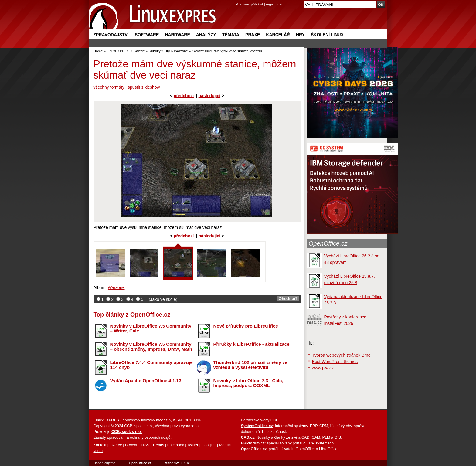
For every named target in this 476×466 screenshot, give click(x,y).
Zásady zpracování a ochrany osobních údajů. (133, 437)
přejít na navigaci (238, 0)
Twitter (193, 445)
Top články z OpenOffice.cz (132, 315)
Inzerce (116, 445)
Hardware (177, 35)
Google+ (209, 445)
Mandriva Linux (177, 463)
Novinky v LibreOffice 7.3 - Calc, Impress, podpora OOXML (248, 383)
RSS (145, 445)
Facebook (176, 445)
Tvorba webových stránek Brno (341, 355)
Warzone (181, 51)
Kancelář (278, 35)
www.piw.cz (323, 368)
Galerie (139, 51)
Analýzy (206, 35)
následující (209, 96)
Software (147, 35)
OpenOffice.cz (328, 243)
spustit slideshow (144, 87)
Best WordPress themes (335, 362)
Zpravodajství (111, 35)
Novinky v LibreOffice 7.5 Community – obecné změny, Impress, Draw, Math (151, 347)
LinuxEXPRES (118, 51)
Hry (300, 35)
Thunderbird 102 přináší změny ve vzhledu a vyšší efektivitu (250, 365)
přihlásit (257, 4)
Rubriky (155, 51)
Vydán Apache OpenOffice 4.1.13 (146, 381)
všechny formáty (109, 87)
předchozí (184, 96)
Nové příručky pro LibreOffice (246, 326)
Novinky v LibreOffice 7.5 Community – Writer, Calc (151, 328)
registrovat (274, 4)
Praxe (253, 35)
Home (98, 51)
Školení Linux (327, 35)
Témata (231, 35)
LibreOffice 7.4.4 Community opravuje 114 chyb (151, 365)
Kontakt (100, 445)
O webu (132, 445)
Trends (158, 445)
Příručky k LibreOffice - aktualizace (252, 344)
